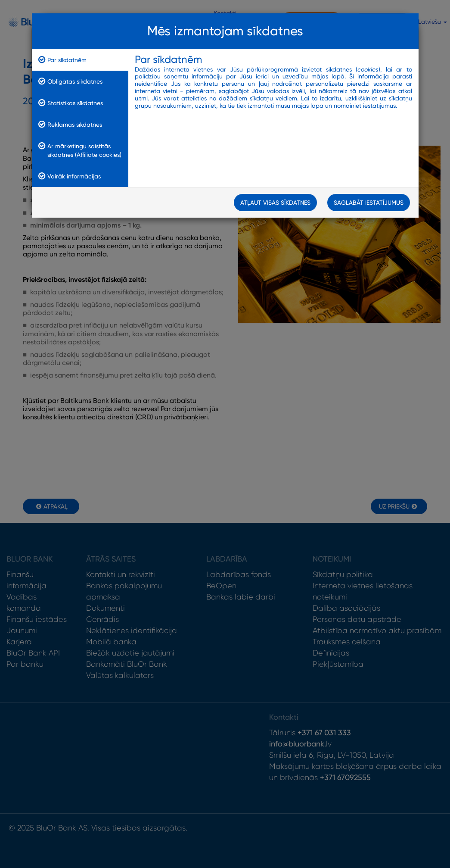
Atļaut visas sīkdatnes (275, 203)
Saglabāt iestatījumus (369, 203)
